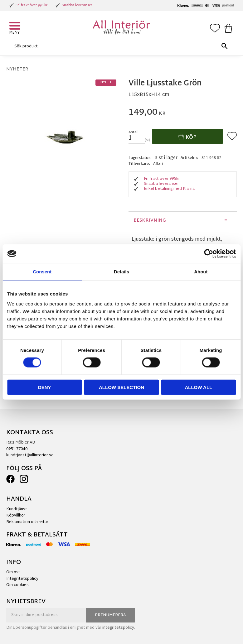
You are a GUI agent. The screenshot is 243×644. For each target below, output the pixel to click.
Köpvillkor (16, 516)
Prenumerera (110, 615)
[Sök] (224, 46)
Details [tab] (121, 272)
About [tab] (201, 272)
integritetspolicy (118, 628)
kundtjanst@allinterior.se (30, 455)
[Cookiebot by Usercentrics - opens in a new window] (209, 254)
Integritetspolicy (22, 579)
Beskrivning (150, 221)
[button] (16, 26)
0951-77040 (17, 449)
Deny (45, 387)
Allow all (198, 387)
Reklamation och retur (27, 522)
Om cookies (17, 585)
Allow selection (121, 387)
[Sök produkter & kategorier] (120, 46)
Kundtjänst (17, 509)
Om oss (13, 572)
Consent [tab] (42, 272)
